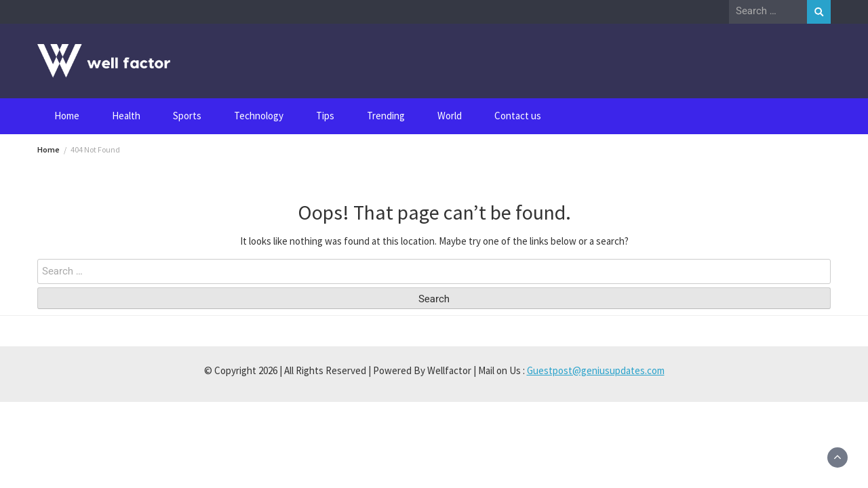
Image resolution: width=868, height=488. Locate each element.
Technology (259, 116)
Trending (386, 116)
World (450, 116)
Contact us (518, 116)
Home (67, 116)
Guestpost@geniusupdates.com (596, 370)
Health (126, 116)
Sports (187, 116)
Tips (325, 116)
